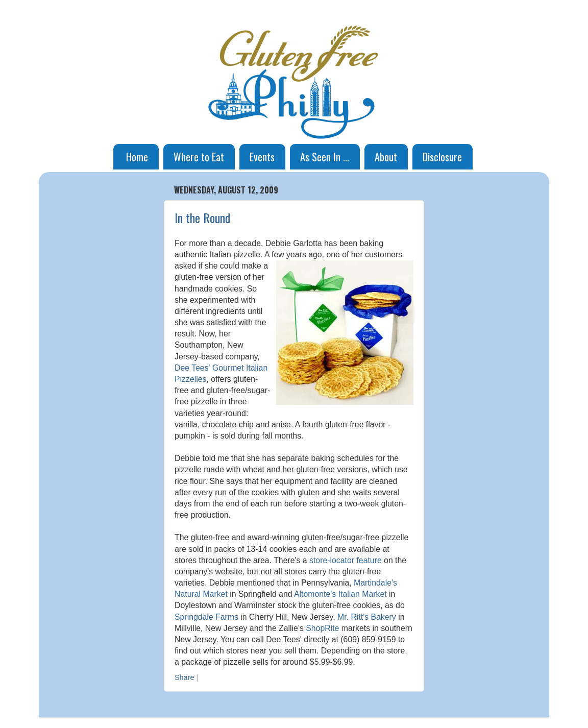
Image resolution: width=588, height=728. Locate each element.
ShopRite (322, 628)
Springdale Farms (206, 617)
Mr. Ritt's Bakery (367, 617)
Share (184, 677)
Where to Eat (199, 157)
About (386, 157)
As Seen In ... (325, 157)
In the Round (202, 217)
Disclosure (442, 157)
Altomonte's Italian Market (340, 594)
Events (262, 157)
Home (137, 157)
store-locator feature (346, 560)
